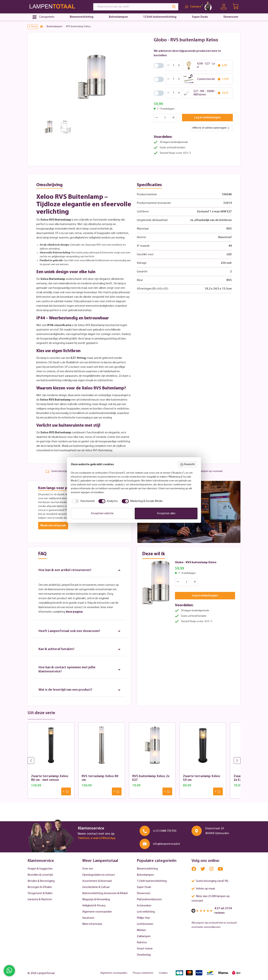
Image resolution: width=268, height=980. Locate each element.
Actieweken (144, 906)
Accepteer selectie (102, 513)
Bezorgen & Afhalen (40, 887)
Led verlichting (146, 912)
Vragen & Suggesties (40, 869)
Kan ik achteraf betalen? (79, 649)
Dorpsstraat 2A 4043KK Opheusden (217, 831)
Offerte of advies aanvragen (211, 128)
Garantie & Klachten (40, 900)
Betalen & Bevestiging (41, 881)
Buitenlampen (145, 875)
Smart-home (145, 949)
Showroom (144, 893)
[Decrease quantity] (157, 118)
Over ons (88, 869)
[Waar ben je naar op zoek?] (132, 7)
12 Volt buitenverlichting (152, 881)
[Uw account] (224, 7)
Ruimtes (142, 943)
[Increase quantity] (174, 118)
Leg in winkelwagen (207, 118)
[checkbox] (83, 501)
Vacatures (88, 918)
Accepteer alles (166, 513)
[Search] (174, 7)
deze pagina (74, 612)
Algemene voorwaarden (97, 912)
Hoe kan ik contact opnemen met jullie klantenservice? (79, 670)
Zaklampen (144, 936)
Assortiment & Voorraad (97, 881)
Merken (141, 930)
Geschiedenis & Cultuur (96, 887)
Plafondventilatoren (149, 900)
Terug (33, 27)
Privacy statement (143, 973)
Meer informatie (92, 924)
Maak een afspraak (53, 526)
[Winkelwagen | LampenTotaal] (236, 7)
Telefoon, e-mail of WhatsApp (97, 838)
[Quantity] (165, 118)
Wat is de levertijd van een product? (79, 690)
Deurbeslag (144, 955)
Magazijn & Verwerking (96, 900)
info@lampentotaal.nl (166, 844)
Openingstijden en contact (99, 875)
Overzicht (188, 464)
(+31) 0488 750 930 (165, 831)
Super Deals (144, 887)
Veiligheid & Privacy (94, 906)
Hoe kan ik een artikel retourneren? (79, 570)
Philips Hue (143, 918)
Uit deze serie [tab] (41, 713)
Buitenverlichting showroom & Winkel (105, 893)
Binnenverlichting (147, 869)
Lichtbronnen (145, 924)
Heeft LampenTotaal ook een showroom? (79, 631)
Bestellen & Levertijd (40, 875)
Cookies (163, 973)
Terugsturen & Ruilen (40, 893)
